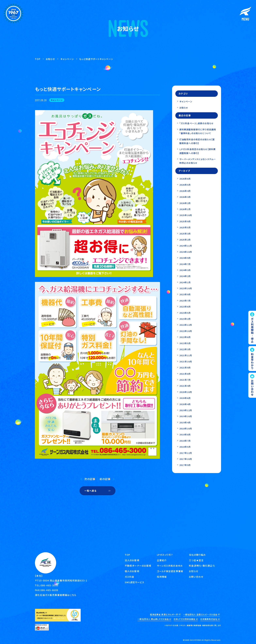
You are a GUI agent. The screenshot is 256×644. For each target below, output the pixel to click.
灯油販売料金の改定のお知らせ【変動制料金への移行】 (197, 141)
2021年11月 (186, 355)
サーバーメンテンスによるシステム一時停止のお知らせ (198, 161)
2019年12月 (186, 410)
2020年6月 (185, 398)
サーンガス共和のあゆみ (170, 566)
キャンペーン (186, 101)
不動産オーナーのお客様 (138, 566)
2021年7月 (185, 380)
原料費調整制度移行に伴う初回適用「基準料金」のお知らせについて (198, 131)
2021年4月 (185, 386)
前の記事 (105, 479)
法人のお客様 (132, 560)
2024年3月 (185, 270)
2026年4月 (185, 191)
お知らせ (184, 108)
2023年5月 (185, 313)
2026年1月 (185, 209)
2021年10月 (186, 362)
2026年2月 (185, 203)
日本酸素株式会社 (209, 619)
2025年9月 (185, 221)
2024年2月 (185, 276)
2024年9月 (185, 258)
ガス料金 (129, 577)
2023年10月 (186, 288)
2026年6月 (185, 179)
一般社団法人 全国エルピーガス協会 (200, 614)
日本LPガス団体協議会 (184, 619)
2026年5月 (185, 185)
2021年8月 (185, 374)
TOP (127, 555)
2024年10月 (186, 252)
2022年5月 (185, 343)
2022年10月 (186, 331)
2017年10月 (186, 459)
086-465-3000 (50, 585)
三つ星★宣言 (196, 560)
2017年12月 (186, 453)
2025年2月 (185, 240)
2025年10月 (186, 215)
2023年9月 (185, 294)
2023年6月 (185, 307)
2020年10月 (186, 392)
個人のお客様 (132, 571)
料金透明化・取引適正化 (202, 566)
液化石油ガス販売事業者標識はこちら (56, 595)
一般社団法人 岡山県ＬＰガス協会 (153, 619)
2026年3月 (185, 197)
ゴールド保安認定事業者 (170, 571)
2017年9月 (185, 465)
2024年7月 (185, 264)
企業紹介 (162, 560)
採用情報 (162, 577)
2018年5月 (185, 447)
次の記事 (90, 479)
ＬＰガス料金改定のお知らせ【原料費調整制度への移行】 (198, 151)
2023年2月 (185, 319)
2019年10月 (186, 416)
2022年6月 (185, 337)
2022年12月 (186, 325)
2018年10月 (186, 428)
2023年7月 (185, 301)
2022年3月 (185, 349)
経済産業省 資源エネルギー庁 (164, 614)
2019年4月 (185, 422)
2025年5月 (185, 227)
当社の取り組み (197, 555)
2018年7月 (185, 441)
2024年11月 (186, 246)
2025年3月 (185, 234)
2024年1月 (185, 282)
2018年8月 (185, 435)
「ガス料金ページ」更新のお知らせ (196, 123)
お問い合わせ (196, 577)
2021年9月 (185, 368)
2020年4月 (185, 404)
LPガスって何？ (165, 555)
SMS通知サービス (135, 582)
